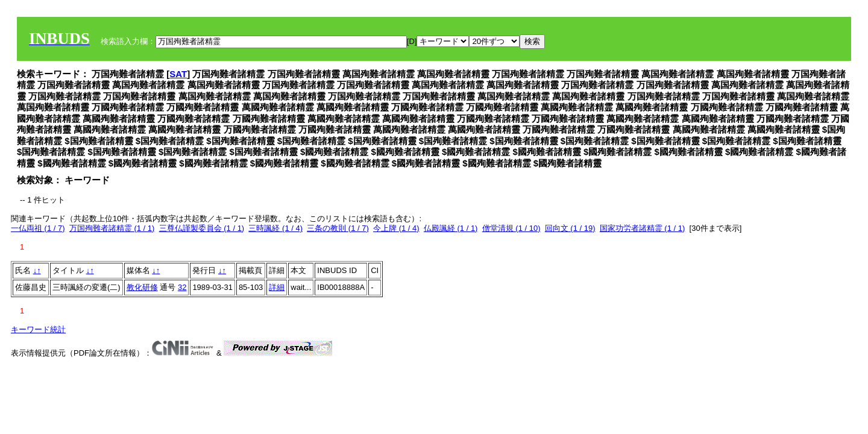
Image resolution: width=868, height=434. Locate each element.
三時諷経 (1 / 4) (275, 228)
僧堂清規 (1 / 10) (511, 228)
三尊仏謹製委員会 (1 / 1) (202, 228)
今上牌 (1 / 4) (396, 228)
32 (182, 287)
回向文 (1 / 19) (570, 228)
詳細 (277, 287)
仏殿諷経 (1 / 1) (451, 228)
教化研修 (142, 287)
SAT (178, 74)
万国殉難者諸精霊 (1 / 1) (112, 228)
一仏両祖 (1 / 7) (38, 228)
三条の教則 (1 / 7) (338, 228)
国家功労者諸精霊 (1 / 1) (643, 228)
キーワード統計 (38, 329)
